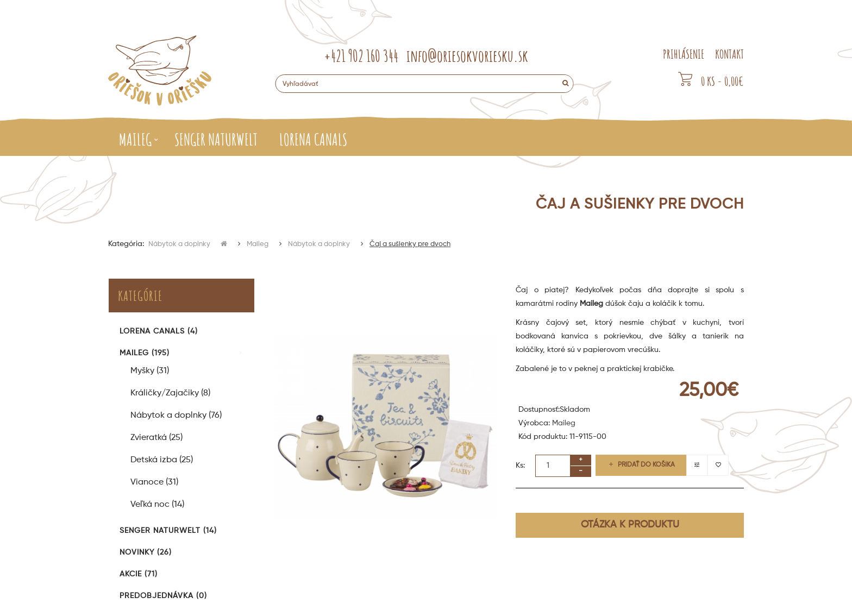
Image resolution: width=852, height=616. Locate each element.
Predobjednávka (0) (163, 596)
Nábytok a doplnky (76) (176, 416)
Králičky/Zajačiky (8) (170, 393)
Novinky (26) (146, 552)
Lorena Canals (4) (159, 331)
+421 (361, 56)
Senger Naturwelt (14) (168, 531)
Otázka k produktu (630, 525)
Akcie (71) (139, 574)
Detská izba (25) (162, 460)
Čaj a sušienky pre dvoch (410, 244)
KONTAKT (729, 54)
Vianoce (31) (154, 482)
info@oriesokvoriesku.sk (467, 56)
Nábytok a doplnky (180, 244)
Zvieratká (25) (156, 438)
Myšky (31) (150, 371)
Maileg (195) (145, 353)
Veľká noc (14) (157, 505)
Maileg (258, 244)
